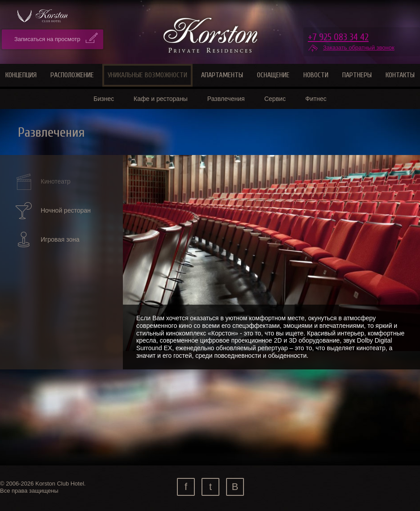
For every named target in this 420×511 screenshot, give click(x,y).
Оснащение (273, 75)
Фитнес (316, 99)
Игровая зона (47, 240)
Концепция (21, 75)
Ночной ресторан (52, 211)
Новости (316, 75)
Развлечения (226, 99)
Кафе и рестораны (161, 99)
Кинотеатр (42, 182)
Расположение (72, 75)
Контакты (400, 75)
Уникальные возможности (147, 75)
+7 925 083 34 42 (338, 37)
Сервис (275, 99)
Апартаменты (222, 75)
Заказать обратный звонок (359, 48)
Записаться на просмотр (47, 39)
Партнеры (357, 75)
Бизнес (104, 99)
